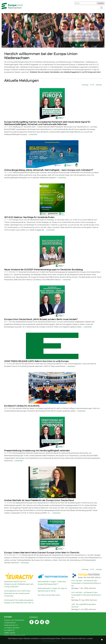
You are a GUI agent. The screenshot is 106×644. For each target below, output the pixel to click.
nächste (99, 85)
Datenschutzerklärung (50, 641)
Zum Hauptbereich (2, 0)
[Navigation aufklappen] (101, 8)
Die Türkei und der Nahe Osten (49, 595)
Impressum (34, 617)
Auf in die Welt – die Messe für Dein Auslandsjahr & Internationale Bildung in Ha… (86, 583)
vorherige (85, 85)
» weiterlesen (33, 134)
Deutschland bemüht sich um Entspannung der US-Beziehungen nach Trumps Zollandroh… (19, 584)
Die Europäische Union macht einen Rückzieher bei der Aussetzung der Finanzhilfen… (17, 593)
